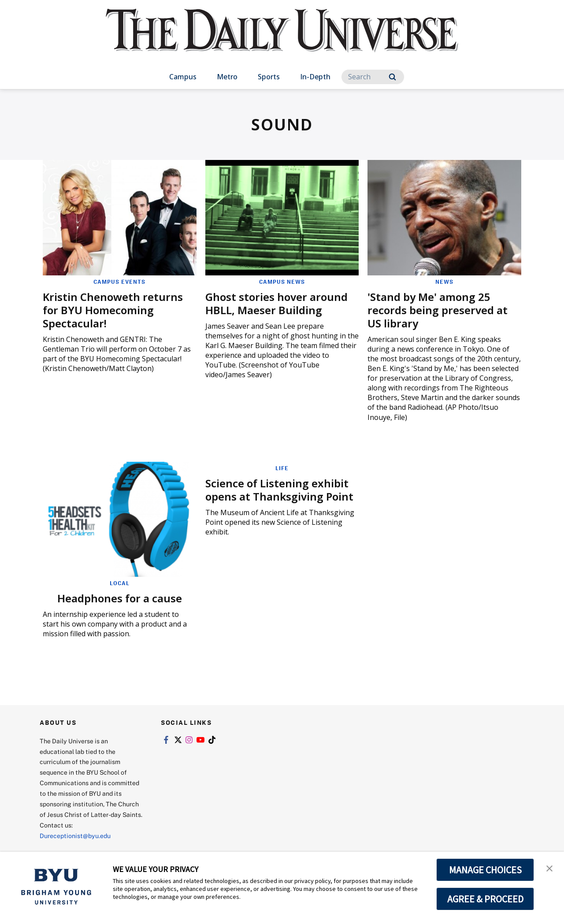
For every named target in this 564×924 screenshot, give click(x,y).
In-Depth (315, 77)
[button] (549, 868)
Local (120, 583)
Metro (227, 77)
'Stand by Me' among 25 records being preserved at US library (438, 310)
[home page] (282, 39)
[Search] (373, 77)
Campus (183, 77)
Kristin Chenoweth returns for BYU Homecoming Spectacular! (113, 310)
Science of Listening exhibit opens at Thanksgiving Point (279, 490)
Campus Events (119, 282)
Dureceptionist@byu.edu (75, 836)
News (444, 282)
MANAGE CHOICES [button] (485, 870)
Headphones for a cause (120, 598)
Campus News (282, 282)
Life (282, 468)
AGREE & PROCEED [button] (485, 899)
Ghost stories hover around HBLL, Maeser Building (276, 303)
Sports (269, 77)
